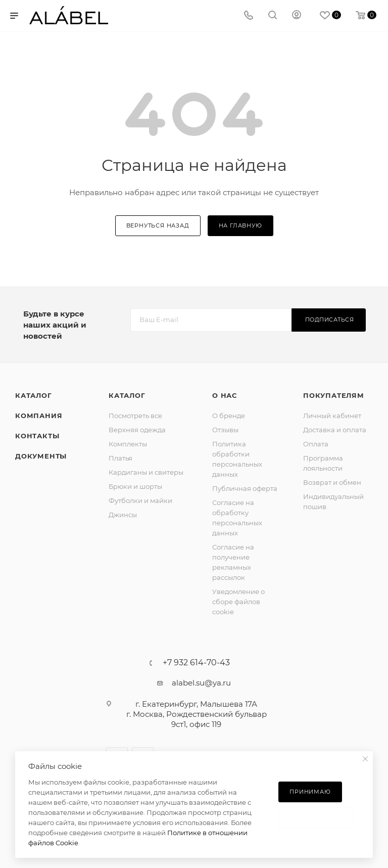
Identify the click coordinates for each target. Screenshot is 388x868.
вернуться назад (158, 225)
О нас (225, 395)
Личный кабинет (332, 416)
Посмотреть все (135, 416)
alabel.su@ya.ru (201, 683)
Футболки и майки (140, 500)
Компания (39, 416)
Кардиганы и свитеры (146, 472)
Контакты (37, 436)
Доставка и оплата (335, 430)
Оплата (316, 444)
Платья (120, 458)
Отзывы (225, 430)
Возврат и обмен (332, 482)
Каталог (34, 395)
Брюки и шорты (135, 486)
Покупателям (334, 395)
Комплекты (128, 444)
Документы (41, 456)
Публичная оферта (245, 488)
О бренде (229, 416)
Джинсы (123, 515)
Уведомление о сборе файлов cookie (238, 602)
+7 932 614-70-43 (196, 663)
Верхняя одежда (137, 430)
